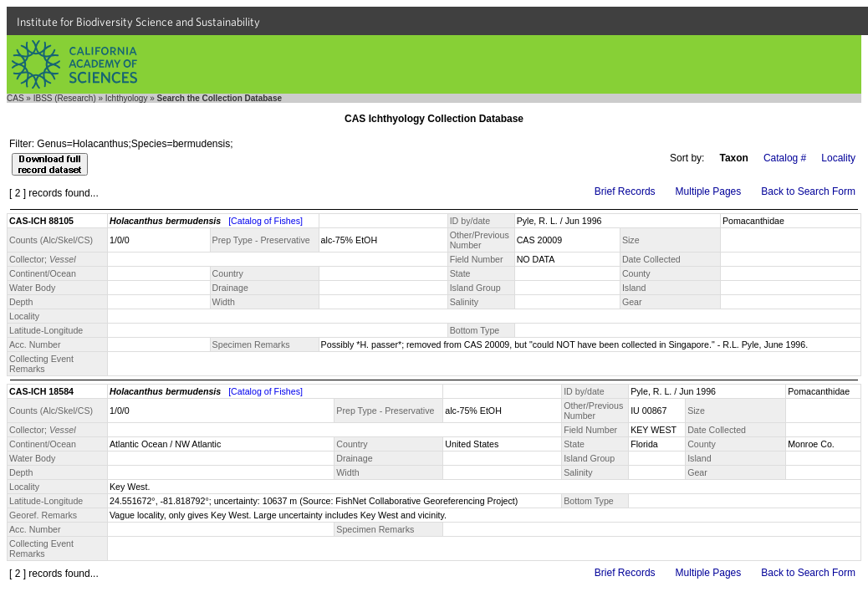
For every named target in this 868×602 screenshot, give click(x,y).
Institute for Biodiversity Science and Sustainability (138, 22)
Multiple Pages (709, 191)
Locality (838, 158)
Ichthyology (127, 98)
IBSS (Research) (65, 98)
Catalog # (785, 158)
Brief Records (625, 191)
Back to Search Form (808, 191)
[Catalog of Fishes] (266, 221)
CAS (15, 98)
